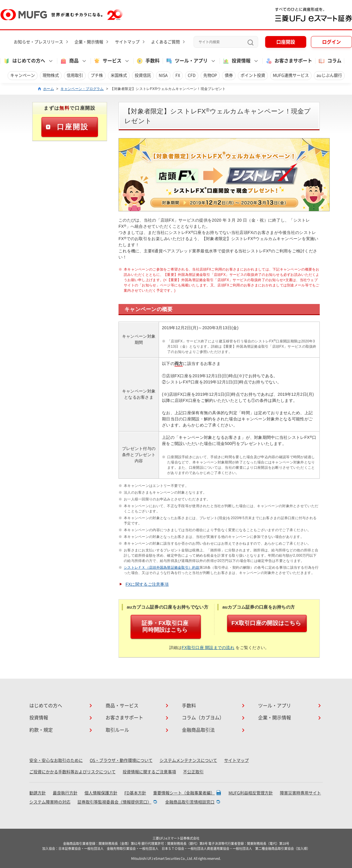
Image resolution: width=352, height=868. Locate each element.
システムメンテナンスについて (188, 760)
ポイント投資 (253, 75)
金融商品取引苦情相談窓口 (190, 802)
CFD (192, 75)
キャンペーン (23, 75)
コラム (330, 61)
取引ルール (117, 730)
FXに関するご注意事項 (147, 584)
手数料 (148, 61)
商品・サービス (122, 706)
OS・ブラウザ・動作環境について (121, 760)
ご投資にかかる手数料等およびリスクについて (72, 772)
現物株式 (51, 75)
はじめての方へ (24, 61)
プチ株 (97, 75)
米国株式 (119, 75)
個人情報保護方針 (101, 793)
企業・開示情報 (89, 42)
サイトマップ (127, 42)
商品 (69, 61)
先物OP (210, 75)
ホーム (49, 89)
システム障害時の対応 (50, 802)
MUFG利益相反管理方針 (251, 793)
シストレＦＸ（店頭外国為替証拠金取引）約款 (162, 568)
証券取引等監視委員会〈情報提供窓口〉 (114, 802)
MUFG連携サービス (291, 75)
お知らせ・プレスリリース (38, 42)
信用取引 (75, 75)
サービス (107, 61)
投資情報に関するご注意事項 (149, 772)
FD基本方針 (135, 793)
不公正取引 (193, 772)
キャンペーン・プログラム (82, 89)
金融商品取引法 (198, 730)
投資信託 (143, 75)
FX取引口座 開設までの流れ (208, 648)
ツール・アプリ (187, 61)
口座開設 (286, 42)
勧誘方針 (38, 793)
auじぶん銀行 (329, 75)
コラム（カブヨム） (203, 718)
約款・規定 (41, 730)
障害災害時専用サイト (300, 793)
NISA (163, 75)
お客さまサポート (289, 61)
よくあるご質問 (165, 42)
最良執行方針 (65, 793)
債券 (229, 75)
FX (178, 75)
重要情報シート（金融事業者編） (184, 793)
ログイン (331, 42)
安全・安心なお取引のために (56, 760)
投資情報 (236, 61)
